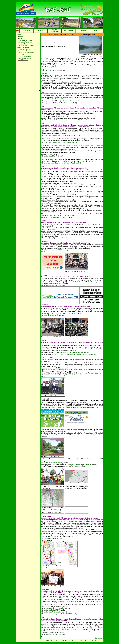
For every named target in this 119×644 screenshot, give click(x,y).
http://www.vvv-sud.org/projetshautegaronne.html (63, 135)
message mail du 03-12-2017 (55, 608)
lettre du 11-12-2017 (52, 610)
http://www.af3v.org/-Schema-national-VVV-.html (70, 120)
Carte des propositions (48, 538)
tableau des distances (64, 238)
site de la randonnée (52, 315)
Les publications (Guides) (26, 46)
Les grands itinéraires (24, 58)
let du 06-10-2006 (67, 101)
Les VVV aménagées (24, 56)
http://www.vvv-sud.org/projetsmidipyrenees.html (73, 352)
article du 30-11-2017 (51, 375)
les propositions (49, 163)
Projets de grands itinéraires (27, 53)
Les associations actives (25, 40)
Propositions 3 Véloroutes (53, 217)
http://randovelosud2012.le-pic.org (56, 250)
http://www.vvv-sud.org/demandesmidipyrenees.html (79, 354)
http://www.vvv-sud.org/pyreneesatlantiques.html (63, 142)
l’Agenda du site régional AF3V (80, 465)
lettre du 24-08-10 (51, 156)
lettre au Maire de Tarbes (53, 463)
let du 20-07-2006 (70, 103)
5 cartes (46, 238)
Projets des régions (24, 49)
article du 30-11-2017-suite (74, 375)
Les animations (23, 44)
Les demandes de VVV (25, 42)
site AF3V (90, 435)
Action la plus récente (48, 70)
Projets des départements (26, 51)
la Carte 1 (67, 163)
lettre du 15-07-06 (57, 99)
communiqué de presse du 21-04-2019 (58, 614)
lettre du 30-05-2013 (52, 285)
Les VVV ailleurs (23, 60)
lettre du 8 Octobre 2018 (53, 612)
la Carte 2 (77, 163)
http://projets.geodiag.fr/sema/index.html (61, 216)
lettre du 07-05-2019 (52, 634)
